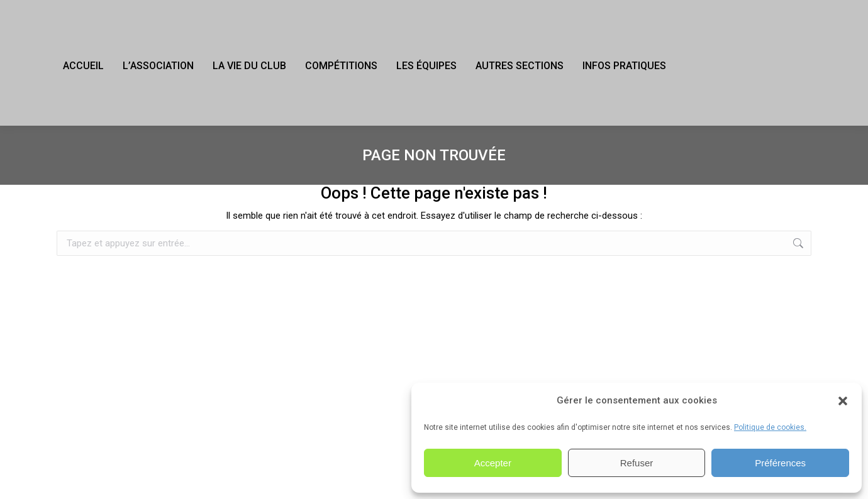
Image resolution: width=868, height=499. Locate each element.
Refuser (637, 463)
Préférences (780, 463)
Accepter (493, 463)
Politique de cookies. (770, 427)
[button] (843, 401)
